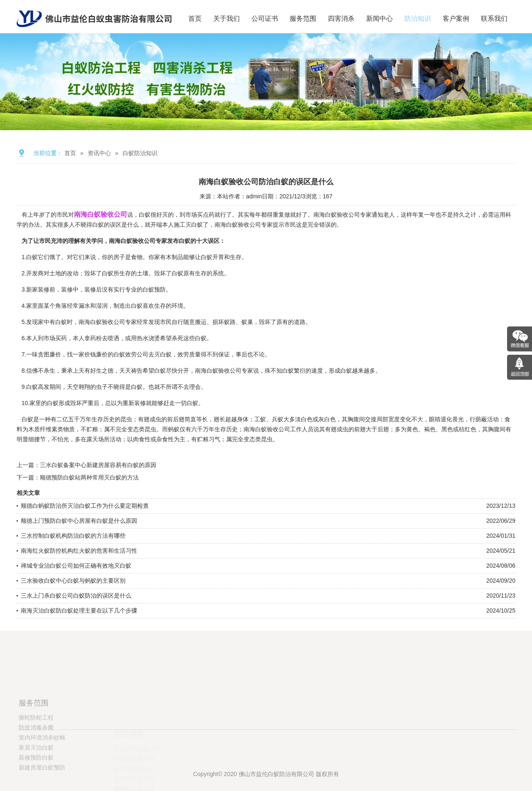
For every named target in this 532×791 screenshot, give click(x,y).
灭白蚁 (194, 225)
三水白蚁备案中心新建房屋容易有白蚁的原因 (98, 465)
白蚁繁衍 (294, 371)
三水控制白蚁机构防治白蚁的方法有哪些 (73, 536)
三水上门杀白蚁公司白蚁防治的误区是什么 (76, 596)
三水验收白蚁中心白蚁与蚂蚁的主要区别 (73, 581)
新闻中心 (379, 19)
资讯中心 (99, 153)
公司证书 (265, 19)
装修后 (93, 289)
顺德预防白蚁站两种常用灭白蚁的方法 (89, 477)
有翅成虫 (337, 429)
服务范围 (303, 19)
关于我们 (227, 19)
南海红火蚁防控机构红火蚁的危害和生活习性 (79, 551)
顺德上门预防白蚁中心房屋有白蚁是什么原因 (79, 521)
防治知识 (418, 19)
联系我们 (494, 19)
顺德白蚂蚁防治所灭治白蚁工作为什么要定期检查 (85, 506)
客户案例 (456, 19)
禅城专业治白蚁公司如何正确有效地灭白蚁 (76, 566)
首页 (195, 19)
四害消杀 (341, 19)
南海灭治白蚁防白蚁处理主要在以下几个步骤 (79, 611)
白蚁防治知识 (140, 153)
